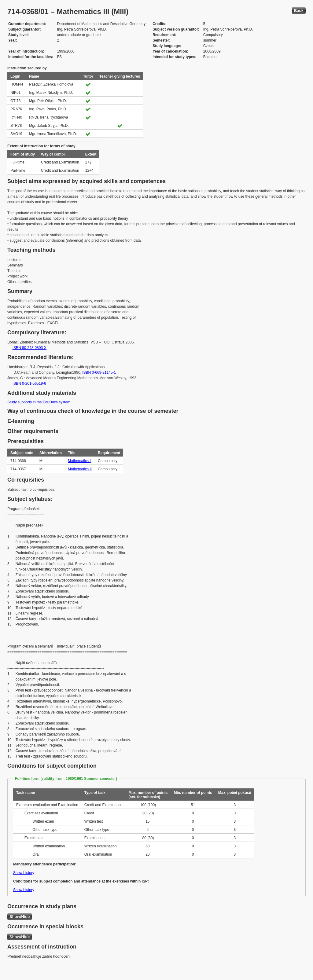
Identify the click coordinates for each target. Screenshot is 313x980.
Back (299, 11)
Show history (24, 873)
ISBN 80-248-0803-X (29, 348)
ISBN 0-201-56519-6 (29, 384)
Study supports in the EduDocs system (39, 402)
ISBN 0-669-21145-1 (99, 373)
